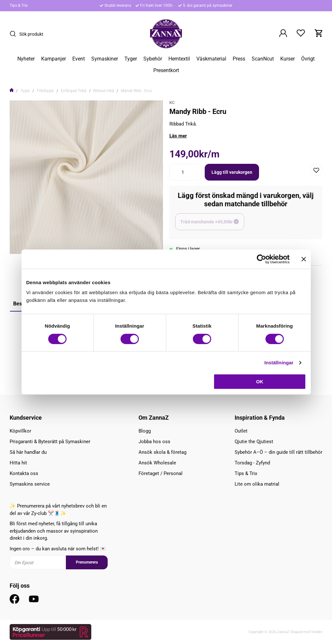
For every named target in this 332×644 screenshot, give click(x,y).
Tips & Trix (19, 5)
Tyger (131, 59)
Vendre (317, 632)
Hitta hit (18, 463)
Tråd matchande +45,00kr (212, 225)
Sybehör (153, 59)
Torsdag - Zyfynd (252, 463)
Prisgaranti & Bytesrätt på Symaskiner (50, 442)
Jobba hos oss (154, 442)
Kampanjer (54, 59)
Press (239, 59)
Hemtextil (179, 59)
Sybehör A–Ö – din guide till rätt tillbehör (278, 452)
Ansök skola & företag (162, 452)
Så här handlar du (28, 452)
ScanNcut (263, 59)
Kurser (287, 59)
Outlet (241, 431)
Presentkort (166, 70)
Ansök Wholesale (157, 463)
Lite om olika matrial (257, 484)
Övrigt (308, 59)
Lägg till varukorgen (232, 172)
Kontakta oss (24, 473)
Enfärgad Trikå (74, 91)
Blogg (145, 431)
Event (79, 59)
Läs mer (178, 136)
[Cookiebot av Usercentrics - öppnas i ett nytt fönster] (261, 259)
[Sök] (14, 34)
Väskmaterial (211, 59)
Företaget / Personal (161, 473)
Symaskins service (30, 484)
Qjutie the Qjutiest (254, 442)
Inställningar (279, 363)
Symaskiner (105, 59)
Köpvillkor (20, 431)
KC (172, 103)
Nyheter (26, 59)
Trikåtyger (45, 91)
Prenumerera (87, 562)
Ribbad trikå (104, 91)
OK (260, 382)
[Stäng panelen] (304, 259)
